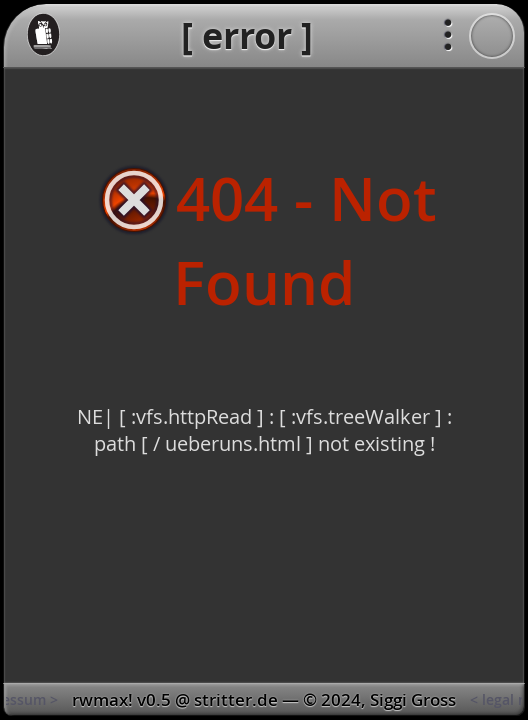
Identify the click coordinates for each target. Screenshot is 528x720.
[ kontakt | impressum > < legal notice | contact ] (264, 700)
